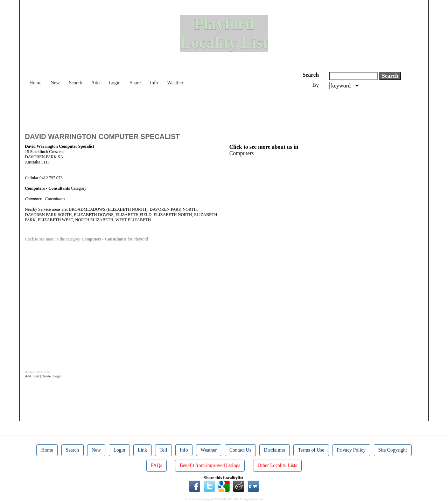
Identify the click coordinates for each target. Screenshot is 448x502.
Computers (241, 153)
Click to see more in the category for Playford (86, 239)
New (55, 83)
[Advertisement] (152, 109)
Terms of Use (311, 450)
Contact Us (240, 450)
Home (35, 83)
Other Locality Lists (277, 465)
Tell (163, 450)
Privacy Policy (351, 450)
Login (115, 83)
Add (96, 83)
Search (76, 83)
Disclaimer (275, 450)
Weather (175, 83)
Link (142, 450)
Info (154, 83)
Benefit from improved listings (210, 465)
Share (135, 83)
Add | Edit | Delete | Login (43, 376)
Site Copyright (393, 450)
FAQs (156, 465)
